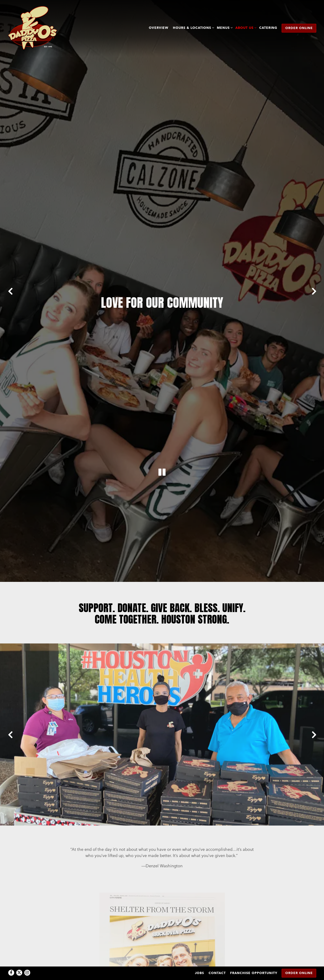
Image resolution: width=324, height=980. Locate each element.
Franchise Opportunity (254, 961)
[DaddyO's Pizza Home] (32, 28)
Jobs (199, 961)
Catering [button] (268, 28)
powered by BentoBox (162, 974)
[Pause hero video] (162, 400)
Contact (217, 961)
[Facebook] (11, 961)
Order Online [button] (299, 28)
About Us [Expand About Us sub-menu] (245, 27)
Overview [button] (159, 28)
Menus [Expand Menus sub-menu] (224, 27)
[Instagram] (27, 961)
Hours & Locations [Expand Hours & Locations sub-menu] (193, 27)
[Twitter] (19, 961)
